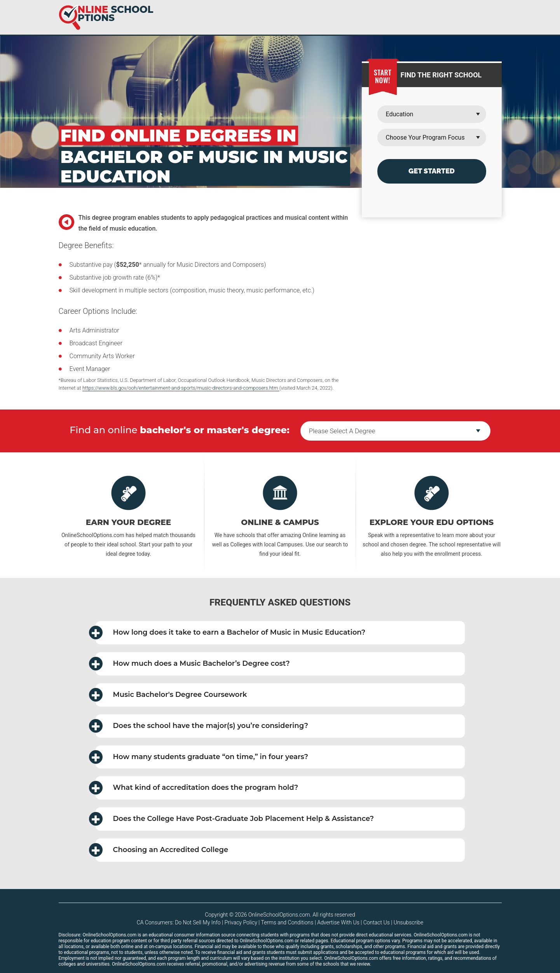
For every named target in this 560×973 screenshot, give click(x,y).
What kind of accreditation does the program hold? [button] (197, 788)
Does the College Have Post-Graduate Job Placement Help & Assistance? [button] (235, 819)
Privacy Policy (241, 922)
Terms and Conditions (287, 922)
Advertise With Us (338, 922)
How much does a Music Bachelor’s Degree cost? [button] (193, 664)
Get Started (432, 171)
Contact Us (377, 922)
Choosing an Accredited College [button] (162, 850)
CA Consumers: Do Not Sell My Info (179, 922)
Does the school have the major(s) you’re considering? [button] (202, 726)
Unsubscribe (409, 922)
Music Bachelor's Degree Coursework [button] (171, 695)
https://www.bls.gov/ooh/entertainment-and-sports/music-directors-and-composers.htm (181, 388)
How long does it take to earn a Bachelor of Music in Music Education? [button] (231, 633)
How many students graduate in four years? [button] (202, 757)
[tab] (280, 633)
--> (395, 431)
